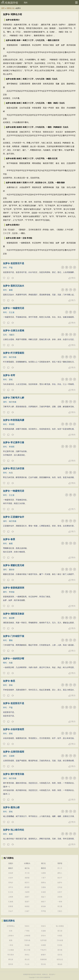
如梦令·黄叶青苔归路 (14, 774)
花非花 (60, 955)
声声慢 (43, 911)
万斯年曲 (27, 940)
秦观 (11, 290)
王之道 (12, 312)
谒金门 (43, 897)
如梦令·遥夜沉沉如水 (14, 286)
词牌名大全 (11, 8)
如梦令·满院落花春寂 (14, 614)
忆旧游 (60, 945)
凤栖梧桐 (43, 959)
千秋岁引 (43, 950)
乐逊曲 (43, 931)
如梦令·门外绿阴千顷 (14, 636)
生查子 (60, 892)
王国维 (12, 756)
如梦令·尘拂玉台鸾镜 (14, 330)
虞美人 (60, 873)
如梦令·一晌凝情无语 (14, 491)
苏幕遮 (11, 906)
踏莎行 (27, 882)
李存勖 (12, 592)
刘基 (11, 663)
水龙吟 (11, 878)
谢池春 (43, 906)
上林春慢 (27, 936)
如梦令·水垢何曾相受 (14, 729)
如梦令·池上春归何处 (14, 830)
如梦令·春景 (9, 539)
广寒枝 (27, 931)
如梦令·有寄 (9, 375)
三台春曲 (11, 950)
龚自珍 (12, 570)
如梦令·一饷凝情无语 (14, 308)
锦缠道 (27, 906)
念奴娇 (11, 873)
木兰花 (27, 873)
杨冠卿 (12, 618)
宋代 (5, 268)
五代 (5, 335)
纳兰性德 (13, 357)
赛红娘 (11, 959)
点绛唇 (11, 897)
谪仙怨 (60, 964)
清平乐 (11, 887)
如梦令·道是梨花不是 (14, 263)
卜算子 (43, 878)
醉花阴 (27, 887)
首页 (3, 8)
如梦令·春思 (9, 681)
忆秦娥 (11, 902)
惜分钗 (43, 964)
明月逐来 (11, 955)
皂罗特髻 (43, 940)
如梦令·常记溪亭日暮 (14, 442)
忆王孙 (11, 892)
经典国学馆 (12, 3)
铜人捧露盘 (60, 926)
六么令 (27, 964)
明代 (5, 663)
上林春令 (11, 936)
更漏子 (27, 902)
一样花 (11, 945)
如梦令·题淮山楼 (11, 807)
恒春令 (27, 926)
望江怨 (60, 931)
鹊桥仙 (43, 882)
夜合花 (27, 959)
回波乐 (43, 926)
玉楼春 (43, 887)
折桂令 (43, 936)
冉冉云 (27, 955)
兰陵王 (60, 911)
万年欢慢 (60, 940)
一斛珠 (60, 902)
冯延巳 (12, 335)
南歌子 (43, 902)
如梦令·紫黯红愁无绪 (14, 565)
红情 (11, 931)
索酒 (11, 940)
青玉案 (60, 906)
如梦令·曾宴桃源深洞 (14, 588)
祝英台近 (60, 959)
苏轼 (11, 380)
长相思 (43, 892)
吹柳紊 (43, 945)
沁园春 (43, 873)
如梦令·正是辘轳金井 (14, 517)
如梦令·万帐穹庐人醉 (14, 398)
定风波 (60, 887)
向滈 (11, 473)
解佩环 (43, 955)
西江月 (60, 868)
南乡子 (60, 878)
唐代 (5, 592)
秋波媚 (27, 945)
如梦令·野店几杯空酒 (14, 468)
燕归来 (11, 964)
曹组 (11, 640)
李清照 (12, 424)
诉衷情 (60, 897)
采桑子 (27, 897)
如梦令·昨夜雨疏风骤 (14, 420)
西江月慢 (27, 950)
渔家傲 (27, 878)
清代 (5, 357)
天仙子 (11, 911)
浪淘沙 (11, 882)
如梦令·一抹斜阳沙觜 (14, 658)
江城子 (27, 911)
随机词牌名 (9, 921)
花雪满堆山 (11, 926)
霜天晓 (60, 950)
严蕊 (11, 268)
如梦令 (60, 882)
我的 (26, 3)
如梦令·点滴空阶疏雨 (14, 752)
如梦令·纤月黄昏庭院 (14, 353)
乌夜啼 (27, 892)
